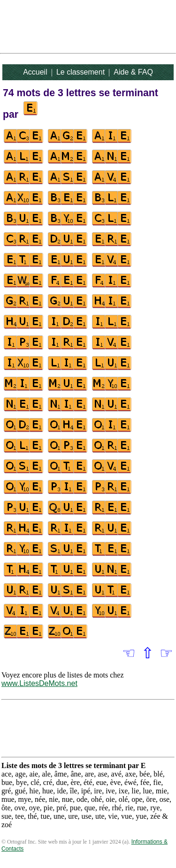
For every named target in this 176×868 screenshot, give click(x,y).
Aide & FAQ (133, 72)
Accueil (35, 72)
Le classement (80, 72)
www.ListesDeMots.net (39, 683)
